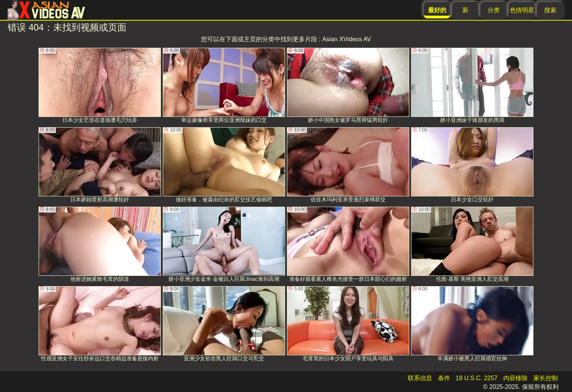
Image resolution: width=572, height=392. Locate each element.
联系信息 (420, 378)
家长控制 (546, 378)
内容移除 (515, 378)
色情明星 (522, 10)
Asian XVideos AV (347, 39)
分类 (494, 10)
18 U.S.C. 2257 (477, 378)
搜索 (550, 10)
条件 (444, 378)
